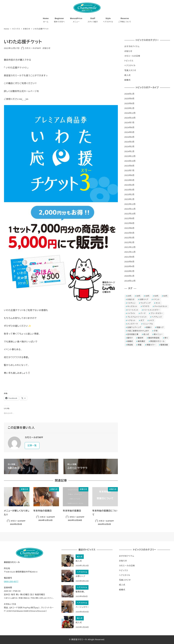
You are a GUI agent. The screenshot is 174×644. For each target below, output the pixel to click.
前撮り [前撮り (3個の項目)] (149, 327)
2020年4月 (129, 266)
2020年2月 (129, 271)
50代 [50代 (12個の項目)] (156, 296)
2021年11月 (130, 252)
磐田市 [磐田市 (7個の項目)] (141, 338)
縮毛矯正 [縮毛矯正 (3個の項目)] (142, 341)
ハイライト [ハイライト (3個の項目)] (131, 313)
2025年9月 (129, 99)
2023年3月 (129, 190)
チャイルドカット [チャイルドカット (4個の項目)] (161, 306)
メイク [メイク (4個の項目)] (152, 320)
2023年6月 (129, 175)
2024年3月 (129, 142)
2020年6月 (129, 262)
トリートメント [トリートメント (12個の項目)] (133, 310)
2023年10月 (130, 161)
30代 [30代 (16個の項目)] (138, 296)
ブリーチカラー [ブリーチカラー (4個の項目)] (157, 313)
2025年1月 (129, 108)
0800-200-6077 (11, 581)
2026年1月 (129, 94)
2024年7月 (129, 123)
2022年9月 (129, 218)
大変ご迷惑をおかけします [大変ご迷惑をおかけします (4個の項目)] (138, 331)
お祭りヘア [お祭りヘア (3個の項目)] (144, 299)
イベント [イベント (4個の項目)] (156, 299)
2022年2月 (129, 242)
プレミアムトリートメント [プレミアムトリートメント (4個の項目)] (137, 317)
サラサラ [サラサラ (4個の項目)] (146, 306)
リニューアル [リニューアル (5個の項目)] (148, 324)
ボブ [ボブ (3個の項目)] (142, 320)
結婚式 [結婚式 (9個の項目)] (130, 341)
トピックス (129, 61)
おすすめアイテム (132, 46)
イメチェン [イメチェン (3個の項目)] (131, 303)
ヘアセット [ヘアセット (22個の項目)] (131, 320)
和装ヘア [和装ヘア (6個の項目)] (160, 327)
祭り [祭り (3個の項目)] (166, 338)
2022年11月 (130, 209)
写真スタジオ (130, 70)
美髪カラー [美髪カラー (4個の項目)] (151, 345)
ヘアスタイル (130, 66)
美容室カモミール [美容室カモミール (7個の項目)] (157, 341)
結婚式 (127, 80)
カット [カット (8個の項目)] (158, 303)
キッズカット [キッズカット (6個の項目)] (132, 306)
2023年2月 (129, 195)
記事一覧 (32, 445)
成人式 (127, 75)
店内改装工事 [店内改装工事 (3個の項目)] (133, 334)
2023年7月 (129, 171)
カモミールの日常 (132, 56)
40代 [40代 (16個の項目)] (147, 296)
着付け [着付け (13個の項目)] (130, 338)
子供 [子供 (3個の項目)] (156, 331)
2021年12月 (130, 247)
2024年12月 (130, 113)
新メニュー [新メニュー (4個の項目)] (158, 334)
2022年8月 (129, 223)
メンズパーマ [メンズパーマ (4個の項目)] (133, 324)
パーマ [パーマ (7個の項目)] (143, 313)
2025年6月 (129, 104)
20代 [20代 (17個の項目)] (129, 296)
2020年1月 (129, 276)
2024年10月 (130, 118)
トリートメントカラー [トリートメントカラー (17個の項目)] (152, 310)
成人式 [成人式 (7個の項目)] (146, 334)
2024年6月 (129, 127)
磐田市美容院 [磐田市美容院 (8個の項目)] (154, 338)
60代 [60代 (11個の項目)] (165, 296)
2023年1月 (129, 199)
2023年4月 (129, 185)
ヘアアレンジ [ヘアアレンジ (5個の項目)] (157, 317)
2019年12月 (130, 281)
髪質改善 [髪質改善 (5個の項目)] (164, 345)
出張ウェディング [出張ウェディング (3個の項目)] (134, 327)
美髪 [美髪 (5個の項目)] (140, 345)
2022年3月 (129, 238)
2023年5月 (129, 180)
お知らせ (46, 48)
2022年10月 (130, 214)
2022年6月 (129, 228)
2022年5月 (129, 233)
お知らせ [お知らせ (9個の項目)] (131, 299)
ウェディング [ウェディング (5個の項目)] (146, 303)
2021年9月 (129, 257)
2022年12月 (130, 204)
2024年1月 (129, 151)
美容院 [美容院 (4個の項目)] (130, 345)
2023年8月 (129, 166)
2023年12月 (130, 156)
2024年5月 (129, 132)
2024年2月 (129, 147)
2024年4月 (129, 137)
